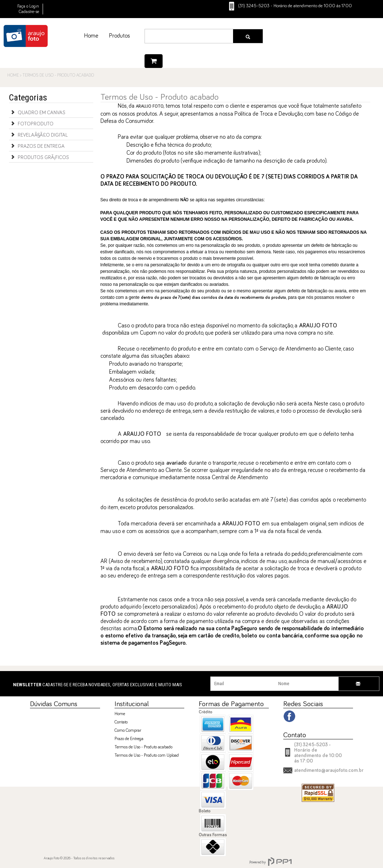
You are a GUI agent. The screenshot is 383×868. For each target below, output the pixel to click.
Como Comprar (128, 731)
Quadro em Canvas (37, 112)
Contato (121, 722)
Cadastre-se (29, 12)
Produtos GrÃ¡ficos (39, 157)
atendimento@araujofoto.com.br (329, 770)
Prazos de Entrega (37, 146)
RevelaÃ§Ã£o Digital (38, 134)
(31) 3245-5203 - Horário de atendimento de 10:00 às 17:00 (318, 753)
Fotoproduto (31, 123)
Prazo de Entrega (129, 739)
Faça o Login (28, 7)
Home (120, 714)
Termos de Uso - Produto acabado (143, 747)
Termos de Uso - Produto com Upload (147, 756)
